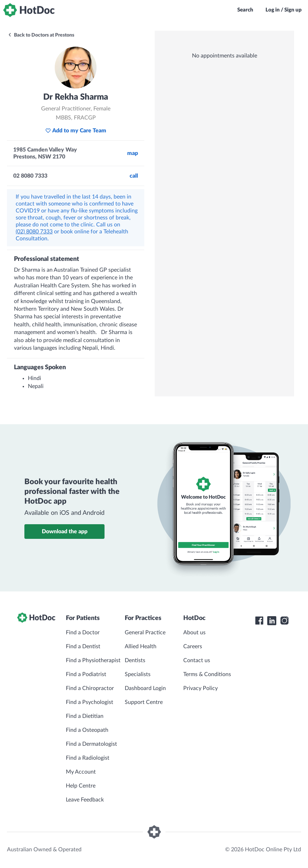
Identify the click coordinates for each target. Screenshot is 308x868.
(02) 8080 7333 (34, 232)
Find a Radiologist (88, 758)
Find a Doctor (83, 633)
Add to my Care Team (76, 131)
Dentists (135, 660)
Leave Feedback (85, 800)
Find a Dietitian (85, 716)
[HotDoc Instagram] (284, 621)
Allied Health (141, 646)
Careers (193, 646)
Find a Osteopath (87, 730)
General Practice (145, 633)
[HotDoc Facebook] (259, 621)
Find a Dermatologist (91, 744)
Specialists (138, 674)
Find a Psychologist (90, 702)
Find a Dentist (83, 646)
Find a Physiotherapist (93, 660)
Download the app (65, 532)
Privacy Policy (201, 688)
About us (194, 633)
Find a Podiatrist (86, 674)
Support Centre (144, 702)
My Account (81, 772)
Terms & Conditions (207, 674)
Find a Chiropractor (90, 688)
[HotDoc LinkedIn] (272, 621)
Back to (41, 35)
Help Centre (81, 786)
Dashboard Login (145, 688)
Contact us (197, 660)
